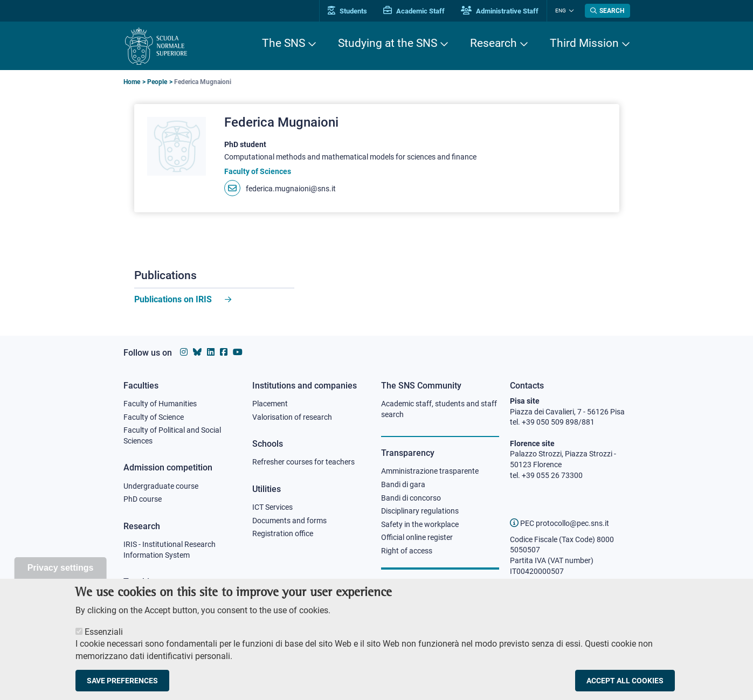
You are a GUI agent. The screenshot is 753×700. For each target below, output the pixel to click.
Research (493, 43)
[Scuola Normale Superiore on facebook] (224, 352)
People (157, 82)
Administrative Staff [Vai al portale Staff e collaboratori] (500, 11)
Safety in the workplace (420, 524)
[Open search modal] (607, 11)
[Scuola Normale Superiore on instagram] (184, 352)
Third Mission (584, 43)
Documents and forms (289, 521)
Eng (561, 11)
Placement (270, 404)
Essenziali (104, 637)
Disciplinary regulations (420, 511)
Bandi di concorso (411, 498)
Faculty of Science (154, 417)
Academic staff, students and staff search (439, 409)
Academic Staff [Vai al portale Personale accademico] (414, 11)
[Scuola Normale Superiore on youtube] (238, 352)
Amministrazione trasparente (430, 471)
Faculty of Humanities (160, 404)
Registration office (283, 533)
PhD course (143, 499)
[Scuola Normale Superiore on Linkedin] (211, 352)
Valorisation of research (292, 417)
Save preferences (122, 686)
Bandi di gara (403, 484)
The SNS (284, 43)
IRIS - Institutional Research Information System (170, 550)
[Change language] (570, 11)
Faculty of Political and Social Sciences (172, 435)
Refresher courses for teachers (303, 462)
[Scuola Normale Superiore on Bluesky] (197, 352)
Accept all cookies (625, 686)
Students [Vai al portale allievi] (347, 11)
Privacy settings (61, 573)
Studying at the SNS (388, 43)
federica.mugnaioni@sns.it (291, 189)
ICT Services (272, 507)
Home (132, 82)
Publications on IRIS (174, 299)
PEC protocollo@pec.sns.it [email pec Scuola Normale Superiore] (559, 523)
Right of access (407, 551)
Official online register (417, 537)
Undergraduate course (161, 486)
